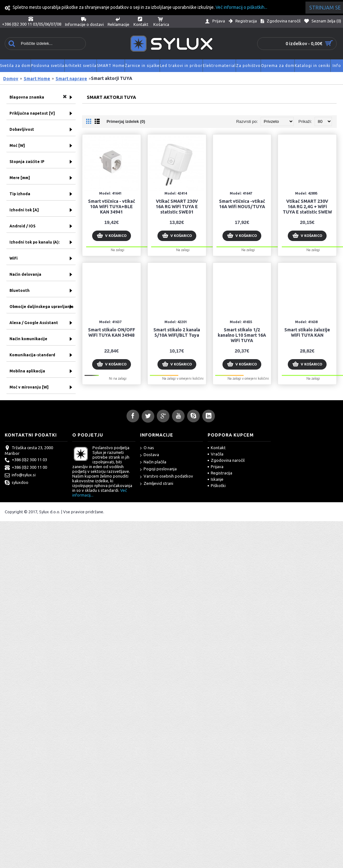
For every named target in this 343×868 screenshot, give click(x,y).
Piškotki (217, 485)
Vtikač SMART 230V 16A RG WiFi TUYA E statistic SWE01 (177, 207)
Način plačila (153, 462)
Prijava (216, 467)
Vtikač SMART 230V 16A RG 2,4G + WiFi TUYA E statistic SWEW (307, 207)
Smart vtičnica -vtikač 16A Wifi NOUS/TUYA (242, 204)
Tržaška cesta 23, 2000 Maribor (29, 450)
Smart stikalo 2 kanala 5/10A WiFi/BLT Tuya (177, 332)
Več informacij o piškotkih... (241, 7)
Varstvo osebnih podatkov (167, 476)
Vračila (216, 454)
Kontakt (217, 448)
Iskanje (216, 479)
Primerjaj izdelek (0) (126, 121)
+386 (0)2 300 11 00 (26, 468)
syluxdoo (17, 483)
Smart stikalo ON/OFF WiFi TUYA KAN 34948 (112, 332)
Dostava (150, 455)
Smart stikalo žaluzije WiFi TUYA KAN (307, 332)
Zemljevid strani (157, 484)
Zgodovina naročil (226, 460)
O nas (147, 448)
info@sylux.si (20, 475)
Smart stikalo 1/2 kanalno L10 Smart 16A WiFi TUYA (242, 335)
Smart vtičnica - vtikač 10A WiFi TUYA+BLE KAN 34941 (112, 207)
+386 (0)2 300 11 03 (26, 460)
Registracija (220, 473)
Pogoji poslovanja (158, 469)
